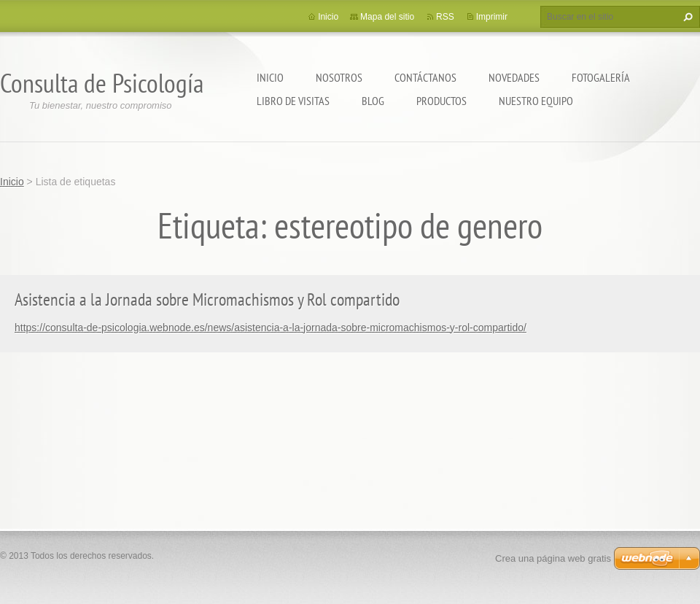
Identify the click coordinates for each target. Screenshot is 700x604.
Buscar (686, 17)
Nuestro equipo (536, 101)
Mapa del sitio (387, 17)
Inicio (270, 77)
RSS (445, 17)
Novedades (514, 77)
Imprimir (492, 17)
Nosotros (339, 77)
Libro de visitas (293, 101)
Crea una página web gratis (553, 558)
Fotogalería (601, 77)
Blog (373, 101)
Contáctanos (425, 77)
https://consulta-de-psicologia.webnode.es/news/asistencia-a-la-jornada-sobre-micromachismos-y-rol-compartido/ (271, 328)
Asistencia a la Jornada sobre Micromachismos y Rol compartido (207, 299)
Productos (442, 101)
